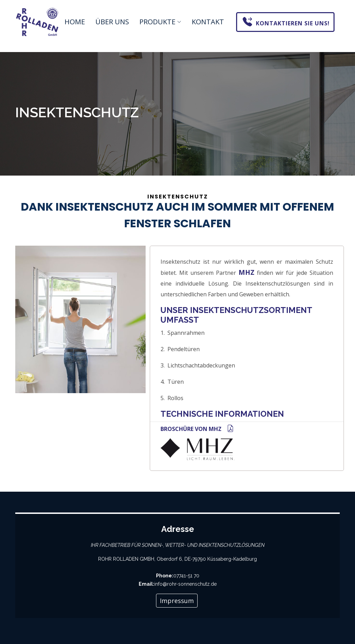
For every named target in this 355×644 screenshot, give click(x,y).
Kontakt (208, 22)
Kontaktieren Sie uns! (286, 21)
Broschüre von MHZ (197, 429)
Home (75, 22)
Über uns (112, 22)
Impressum (177, 601)
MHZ (246, 272)
